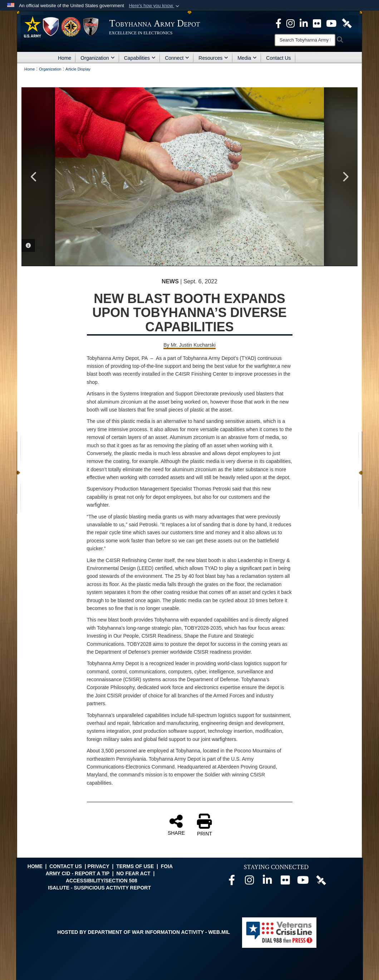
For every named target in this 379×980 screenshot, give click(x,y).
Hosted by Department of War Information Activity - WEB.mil (144, 932)
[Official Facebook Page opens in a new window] (279, 23)
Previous (34, 177)
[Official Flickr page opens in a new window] (317, 23)
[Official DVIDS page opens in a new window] (347, 23)
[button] (155, 6)
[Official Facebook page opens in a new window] (232, 882)
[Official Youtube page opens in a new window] (303, 882)
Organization (97, 58)
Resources (213, 58)
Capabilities (140, 58)
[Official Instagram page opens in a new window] (291, 23)
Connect (177, 58)
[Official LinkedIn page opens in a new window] (304, 23)
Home (65, 58)
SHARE (176, 825)
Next (345, 177)
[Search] (305, 40)
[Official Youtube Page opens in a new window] (331, 23)
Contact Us (278, 58)
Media (247, 58)
